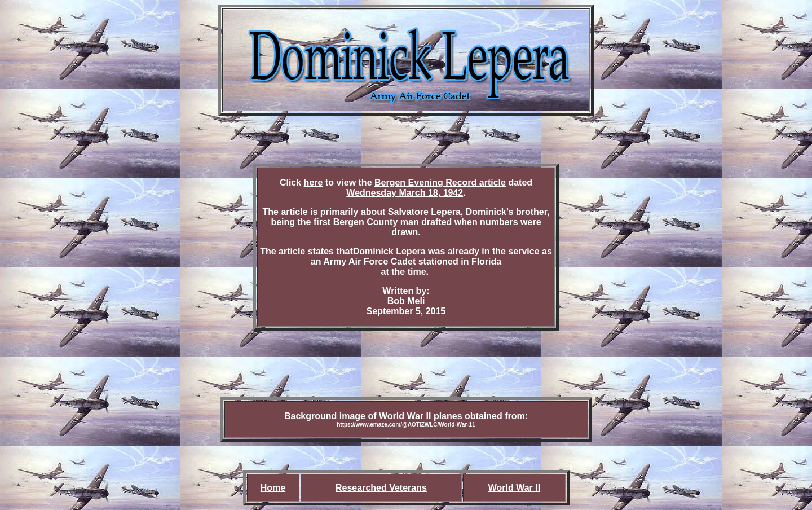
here (314, 183)
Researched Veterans (381, 488)
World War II (514, 488)
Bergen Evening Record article (440, 183)
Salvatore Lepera (424, 212)
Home (273, 488)
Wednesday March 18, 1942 (405, 193)
